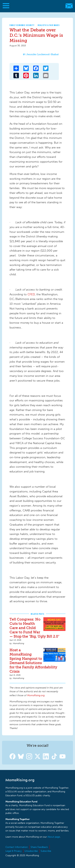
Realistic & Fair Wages (49, 25)
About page (54, 837)
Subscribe (46, 851)
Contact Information (17, 847)
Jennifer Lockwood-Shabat (43, 54)
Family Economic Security (22, 25)
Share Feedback (39, 847)
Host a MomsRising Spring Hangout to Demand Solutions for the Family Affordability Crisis (33, 661)
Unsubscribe (31, 851)
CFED (31, 294)
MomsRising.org (36, 6)
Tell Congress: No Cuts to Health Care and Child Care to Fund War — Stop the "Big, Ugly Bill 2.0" (34, 628)
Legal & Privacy (14, 851)
